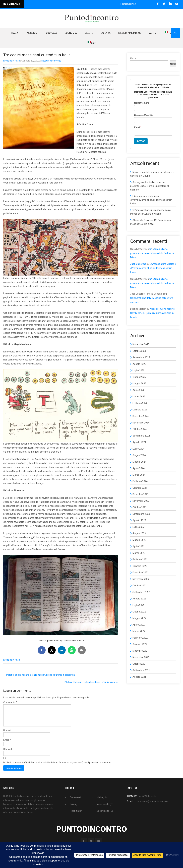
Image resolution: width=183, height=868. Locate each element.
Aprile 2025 (139, 390)
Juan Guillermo (138, 264)
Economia (71, 33)
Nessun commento (51, 61)
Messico (32, 33)
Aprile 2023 (139, 546)
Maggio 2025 (139, 384)
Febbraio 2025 (140, 403)
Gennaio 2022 (140, 644)
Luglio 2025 (139, 370)
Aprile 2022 (139, 625)
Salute (89, 33)
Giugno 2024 (139, 455)
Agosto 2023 (139, 520)
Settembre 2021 (141, 670)
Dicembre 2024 (141, 416)
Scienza (106, 33)
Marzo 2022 (139, 631)
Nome (7, 734)
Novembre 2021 (141, 657)
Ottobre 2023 (140, 507)
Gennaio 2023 (140, 566)
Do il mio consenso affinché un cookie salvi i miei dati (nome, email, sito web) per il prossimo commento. (58, 767)
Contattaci (75, 801)
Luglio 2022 (139, 605)
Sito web (8, 753)
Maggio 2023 (139, 540)
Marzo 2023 (139, 553)
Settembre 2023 (141, 514)
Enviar (141, 141)
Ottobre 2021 (140, 664)
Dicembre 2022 (141, 573)
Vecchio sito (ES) (105, 815)
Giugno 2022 (139, 612)
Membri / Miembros (130, 33)
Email (7, 744)
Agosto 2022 (139, 599)
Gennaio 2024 (140, 488)
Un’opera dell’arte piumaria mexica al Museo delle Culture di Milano (152, 253)
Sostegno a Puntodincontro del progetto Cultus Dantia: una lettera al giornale (149, 186)
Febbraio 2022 (140, 638)
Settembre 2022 (141, 592)
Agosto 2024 (139, 442)
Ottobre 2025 (140, 351)
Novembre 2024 (141, 423)
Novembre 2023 (141, 501)
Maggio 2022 (139, 618)
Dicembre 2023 (141, 494)
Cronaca (51, 33)
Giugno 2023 (139, 533)
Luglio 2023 (139, 527)
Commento (10, 702)
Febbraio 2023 (140, 560)
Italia (15, 33)
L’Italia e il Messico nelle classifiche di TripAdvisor (91, 682)
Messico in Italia (12, 61)
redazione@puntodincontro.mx (153, 805)
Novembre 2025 (141, 344)
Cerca (133, 58)
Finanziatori (76, 815)
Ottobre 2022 (140, 586)
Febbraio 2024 (140, 481)
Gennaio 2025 (140, 410)
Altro (153, 33)
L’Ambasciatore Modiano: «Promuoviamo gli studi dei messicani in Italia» (151, 200)
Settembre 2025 (141, 357)
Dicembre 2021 (141, 651)
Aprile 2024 (139, 468)
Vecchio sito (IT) (105, 808)
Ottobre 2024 (140, 429)
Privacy (74, 808)
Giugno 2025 (139, 377)
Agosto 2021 (139, 677)
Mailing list (102, 801)
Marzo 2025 (139, 397)
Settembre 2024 (141, 436)
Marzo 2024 (139, 475)
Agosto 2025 (139, 364)
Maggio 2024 (139, 462)
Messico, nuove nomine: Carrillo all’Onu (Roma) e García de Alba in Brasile (153, 313)
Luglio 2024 (139, 449)
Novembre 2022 (141, 579)
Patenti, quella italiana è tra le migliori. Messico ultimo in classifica (39, 675)
